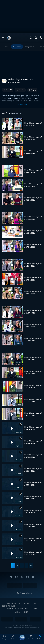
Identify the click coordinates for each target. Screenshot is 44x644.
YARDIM (34, 609)
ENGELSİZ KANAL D (13, 603)
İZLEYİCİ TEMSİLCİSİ (9, 606)
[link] (9, 38)
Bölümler (17, 47)
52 (31, 565)
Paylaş (32, 90)
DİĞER (26, 612)
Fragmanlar (30, 47)
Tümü (6, 47)
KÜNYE (35, 603)
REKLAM (26, 603)
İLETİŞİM (17, 612)
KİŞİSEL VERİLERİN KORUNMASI (17, 609)
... (26, 565)
